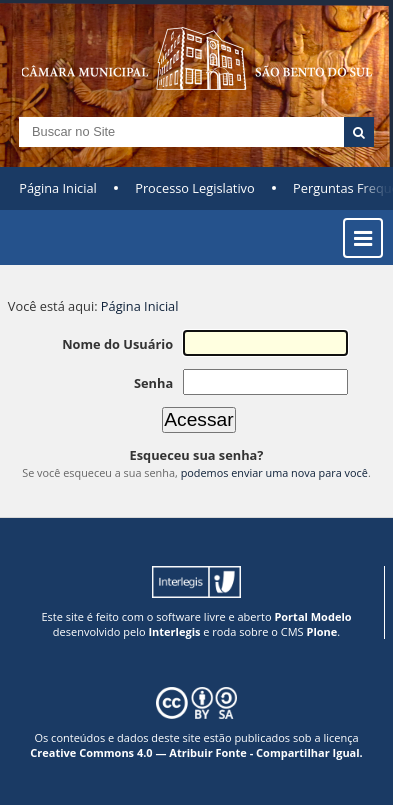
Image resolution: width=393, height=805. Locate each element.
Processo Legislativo (195, 188)
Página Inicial (58, 188)
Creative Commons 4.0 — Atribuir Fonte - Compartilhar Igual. (196, 752)
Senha (153, 383)
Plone (321, 631)
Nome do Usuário (117, 344)
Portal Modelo (312, 616)
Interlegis (174, 631)
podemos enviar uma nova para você (274, 472)
